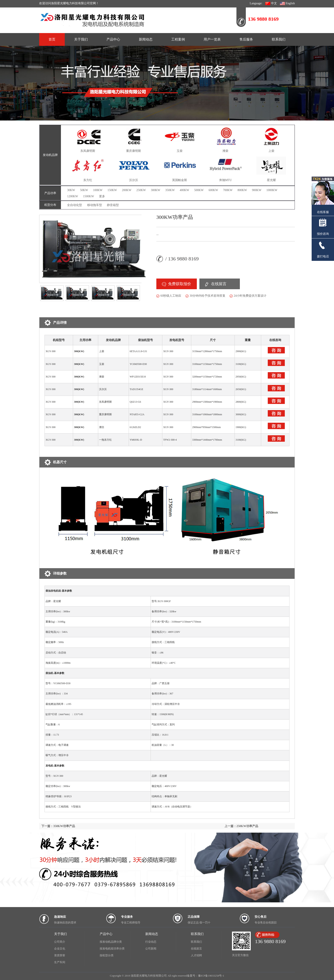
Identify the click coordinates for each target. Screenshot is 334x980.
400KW (184, 190)
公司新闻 (151, 949)
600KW (213, 190)
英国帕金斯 (180, 180)
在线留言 (219, 284)
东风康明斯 (88, 151)
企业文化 (60, 949)
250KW (141, 190)
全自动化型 (75, 205)
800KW (242, 190)
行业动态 (151, 942)
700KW (228, 190)
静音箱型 (113, 205)
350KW (170, 190)
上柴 (271, 151)
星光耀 (271, 180)
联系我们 (279, 39)
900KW (257, 190)
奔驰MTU (225, 180)
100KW (98, 190)
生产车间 (60, 962)
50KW (84, 190)
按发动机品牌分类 (111, 942)
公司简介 (60, 942)
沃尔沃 (134, 180)
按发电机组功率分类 (112, 949)
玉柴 (180, 151)
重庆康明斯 (134, 151)
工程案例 (178, 39)
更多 (102, 196)
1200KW (73, 196)
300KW (155, 190)
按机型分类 (107, 955)
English (287, 3)
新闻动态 (146, 39)
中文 (271, 3)
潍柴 (225, 151)
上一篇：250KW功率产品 (241, 826)
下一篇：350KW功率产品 (58, 826)
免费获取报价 (180, 284)
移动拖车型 (95, 205)
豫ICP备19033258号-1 (211, 976)
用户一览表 (212, 39)
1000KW (272, 190)
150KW (112, 190)
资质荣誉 (60, 955)
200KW (127, 190)
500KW (199, 190)
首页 (52, 39)
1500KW (89, 196)
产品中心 (113, 39)
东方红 (88, 180)
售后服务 (246, 39)
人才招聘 (196, 955)
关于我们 (81, 39)
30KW (71, 190)
